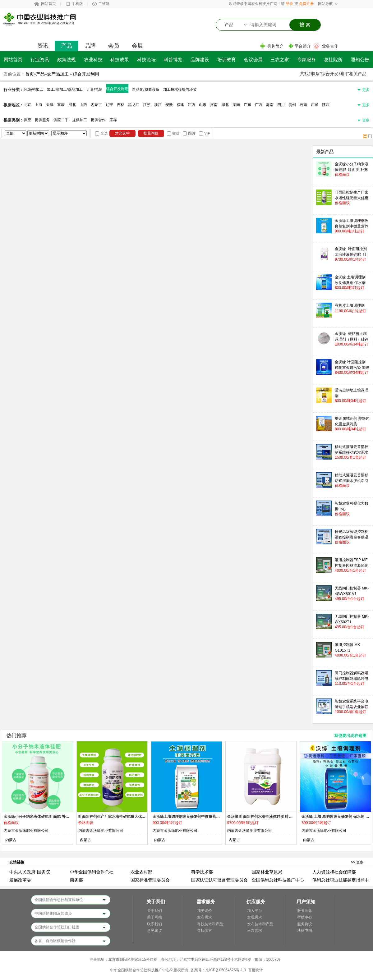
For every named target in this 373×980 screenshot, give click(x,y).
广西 (259, 105)
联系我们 (154, 924)
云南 (303, 105)
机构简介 (275, 46)
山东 (203, 105)
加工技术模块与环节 (180, 89)
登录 (289, 4)
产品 (67, 46)
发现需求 (255, 917)
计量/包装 (94, 89)
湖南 (236, 105)
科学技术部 (202, 872)
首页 (30, 74)
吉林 (121, 105)
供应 (27, 120)
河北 (72, 105)
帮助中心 (305, 917)
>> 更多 (357, 862)
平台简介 (303, 46)
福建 (180, 105)
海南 (270, 105)
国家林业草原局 (267, 872)
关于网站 (154, 917)
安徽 (169, 105)
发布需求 (205, 917)
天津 (50, 105)
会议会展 (253, 60)
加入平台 (255, 911)
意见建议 (154, 931)
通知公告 (360, 60)
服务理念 (305, 911)
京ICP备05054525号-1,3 (226, 970)
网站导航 (325, 4)
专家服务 (306, 60)
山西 (83, 105)
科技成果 (120, 60)
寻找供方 (205, 931)
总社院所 (333, 60)
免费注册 (306, 4)
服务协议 (305, 924)
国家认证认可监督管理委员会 (219, 880)
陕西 (326, 105)
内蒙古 (96, 105)
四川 (281, 105)
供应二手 (61, 120)
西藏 (315, 105)
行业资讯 (40, 60)
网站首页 (48, 4)
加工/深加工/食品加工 (65, 89)
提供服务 (42, 120)
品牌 (90, 46)
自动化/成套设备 (146, 89)
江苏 (147, 105)
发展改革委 (20, 880)
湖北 (225, 105)
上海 (39, 105)
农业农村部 (141, 872)
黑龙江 (134, 105)
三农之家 (280, 60)
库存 (113, 120)
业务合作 (330, 46)
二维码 (104, 4)
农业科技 (93, 60)
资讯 (43, 46)
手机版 (77, 4)
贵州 (292, 105)
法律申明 (305, 931)
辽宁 (109, 105)
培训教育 (227, 60)
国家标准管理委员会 (150, 880)
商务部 (76, 880)
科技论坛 (146, 60)
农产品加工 (58, 74)
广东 (247, 105)
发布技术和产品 (260, 924)
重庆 (61, 105)
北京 (27, 105)
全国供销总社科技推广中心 (278, 880)
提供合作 (98, 120)
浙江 (158, 105)
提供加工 (80, 120)
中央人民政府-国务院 (30, 872)
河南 (214, 105)
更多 (366, 90)
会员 (114, 46)
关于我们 (154, 911)
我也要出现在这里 (350, 736)
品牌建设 (200, 60)
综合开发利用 (86, 74)
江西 (191, 105)
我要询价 (205, 911)
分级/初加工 (33, 89)
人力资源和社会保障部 (334, 872)
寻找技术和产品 (210, 924)
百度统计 (256, 970)
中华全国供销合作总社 (92, 872)
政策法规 (67, 60)
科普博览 (173, 60)
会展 (137, 46)
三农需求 (255, 931)
